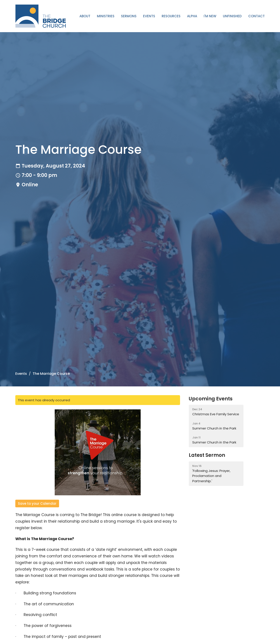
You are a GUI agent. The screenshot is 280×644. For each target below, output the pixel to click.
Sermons (129, 16)
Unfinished (232, 16)
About (85, 16)
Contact (256, 16)
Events (149, 16)
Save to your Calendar (37, 504)
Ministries (106, 16)
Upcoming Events (211, 399)
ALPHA (192, 16)
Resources (171, 16)
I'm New (210, 16)
